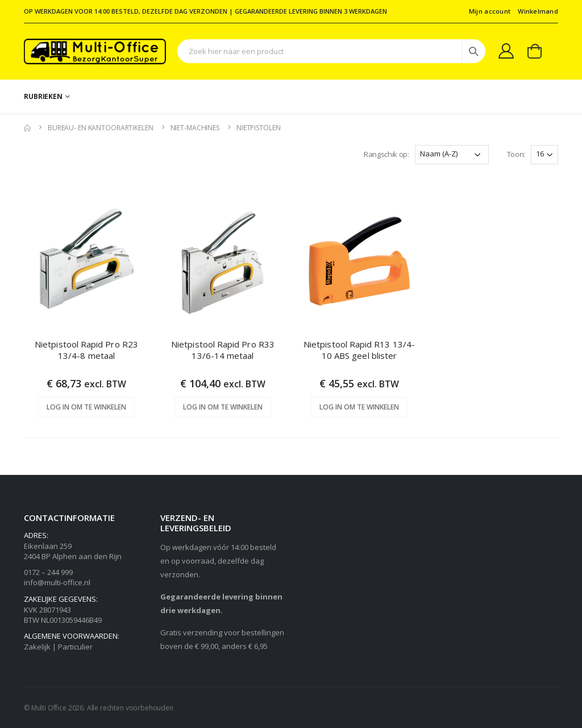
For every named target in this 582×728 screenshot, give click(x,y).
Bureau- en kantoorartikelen (101, 128)
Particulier (75, 647)
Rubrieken (43, 96)
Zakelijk (37, 647)
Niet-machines (195, 128)
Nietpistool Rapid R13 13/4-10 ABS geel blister (359, 350)
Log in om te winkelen (86, 407)
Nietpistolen (259, 128)
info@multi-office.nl (57, 582)
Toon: (516, 154)
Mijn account (490, 11)
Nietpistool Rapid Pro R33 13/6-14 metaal (223, 350)
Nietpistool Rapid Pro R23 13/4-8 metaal (86, 350)
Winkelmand (538, 11)
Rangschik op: (386, 154)
